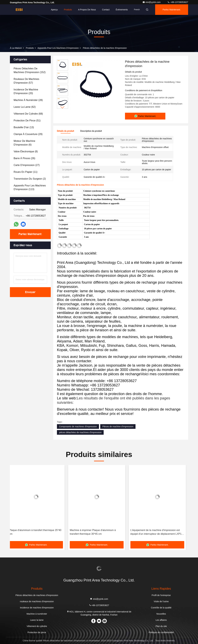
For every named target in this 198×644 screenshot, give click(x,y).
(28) (28, 100)
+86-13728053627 (178, 2)
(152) (30, 70)
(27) (27, 165)
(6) (24, 143)
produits (30, 48)
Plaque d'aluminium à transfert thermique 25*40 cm (38, 532)
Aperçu (54, 10)
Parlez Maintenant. (172, 10)
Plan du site (161, 626)
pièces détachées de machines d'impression (80, 432)
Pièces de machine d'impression (118, 426)
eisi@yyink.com (152, 2)
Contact (106, 10)
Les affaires (161, 620)
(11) (26, 172)
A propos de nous (87, 10)
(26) (24, 158)
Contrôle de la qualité (161, 608)
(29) (28, 134)
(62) (25, 107)
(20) (26, 91)
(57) (26, 81)
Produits (68, 10)
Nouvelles (161, 614)
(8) (26, 151)
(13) (24, 127)
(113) (30, 187)
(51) (27, 121)
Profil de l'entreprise (161, 595)
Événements (122, 10)
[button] (62, 107)
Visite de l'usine (161, 601)
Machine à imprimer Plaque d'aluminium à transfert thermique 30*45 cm (95, 532)
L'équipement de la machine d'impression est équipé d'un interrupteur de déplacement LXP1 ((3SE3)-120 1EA (158, 532)
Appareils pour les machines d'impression (58, 48)
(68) (28, 114)
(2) (30, 179)
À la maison (16, 48)
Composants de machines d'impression (78, 426)
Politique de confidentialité (161, 632)
